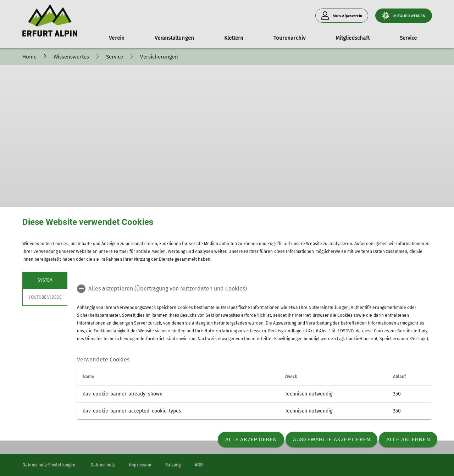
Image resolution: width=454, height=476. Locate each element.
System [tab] (45, 280)
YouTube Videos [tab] (45, 297)
